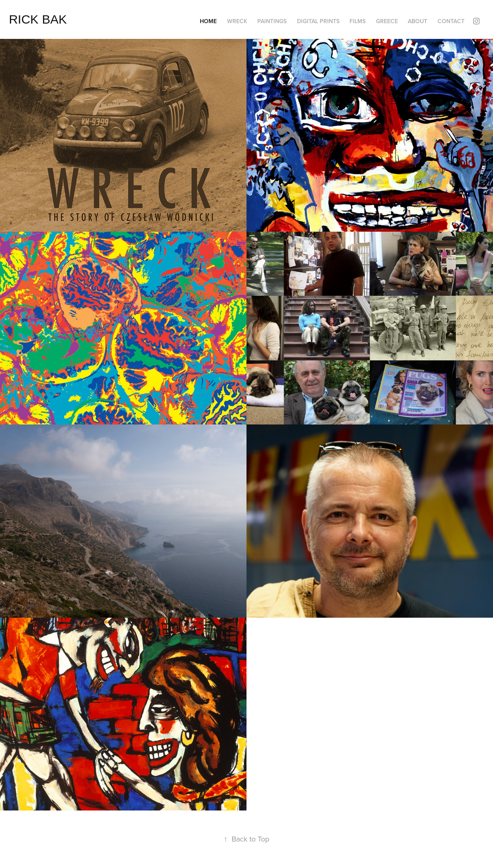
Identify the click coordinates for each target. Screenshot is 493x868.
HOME (208, 21)
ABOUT (418, 21)
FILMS (358, 21)
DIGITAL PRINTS (318, 21)
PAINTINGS (272, 21)
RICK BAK (38, 19)
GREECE (387, 21)
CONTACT (451, 21)
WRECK (237, 21)
